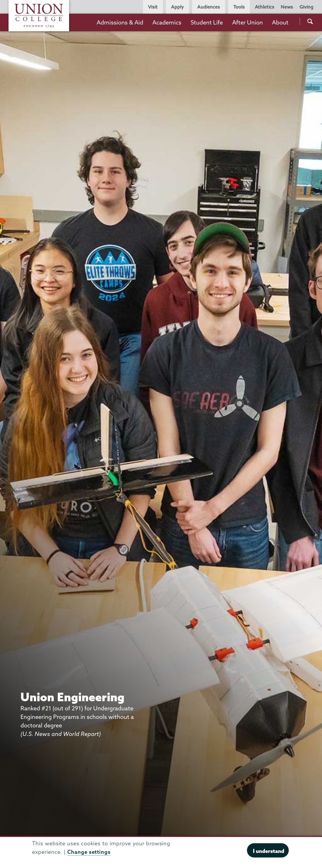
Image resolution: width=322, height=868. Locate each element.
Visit (153, 7)
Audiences (209, 7)
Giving (307, 7)
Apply (177, 7)
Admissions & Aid (120, 22)
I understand (269, 851)
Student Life (207, 22)
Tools (239, 7)
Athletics (265, 7)
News (287, 7)
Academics (167, 22)
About (280, 22)
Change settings (89, 852)
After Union (248, 22)
